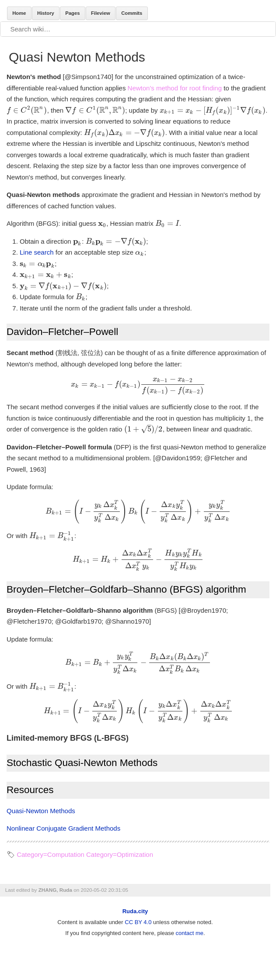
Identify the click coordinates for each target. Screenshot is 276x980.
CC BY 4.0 (138, 922)
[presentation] (27, 110)
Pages (72, 13)
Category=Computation (51, 854)
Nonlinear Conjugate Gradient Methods (63, 828)
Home (19, 13)
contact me (190, 933)
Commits (132, 13)
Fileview (101, 13)
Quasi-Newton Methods (41, 811)
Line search (37, 252)
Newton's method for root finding (175, 88)
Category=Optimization (120, 854)
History (46, 13)
